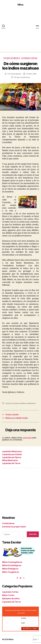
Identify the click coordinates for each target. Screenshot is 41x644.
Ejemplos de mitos (11, 599)
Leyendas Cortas (29, 58)
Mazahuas (32, 403)
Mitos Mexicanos (10, 460)
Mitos (20, 5)
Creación (9, 403)
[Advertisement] (20, 31)
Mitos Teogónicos (11, 572)
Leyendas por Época (12, 457)
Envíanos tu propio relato (14, 527)
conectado (27, 438)
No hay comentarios (22, 77)
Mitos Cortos (8, 595)
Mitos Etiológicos (10, 569)
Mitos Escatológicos (12, 565)
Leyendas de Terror (11, 463)
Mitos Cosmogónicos (12, 562)
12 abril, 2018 (31, 74)
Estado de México (12, 58)
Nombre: (24, 618)
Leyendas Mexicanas (12, 451)
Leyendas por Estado (12, 454)
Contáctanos (8, 523)
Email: (23, 623)
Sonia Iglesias (16, 74)
